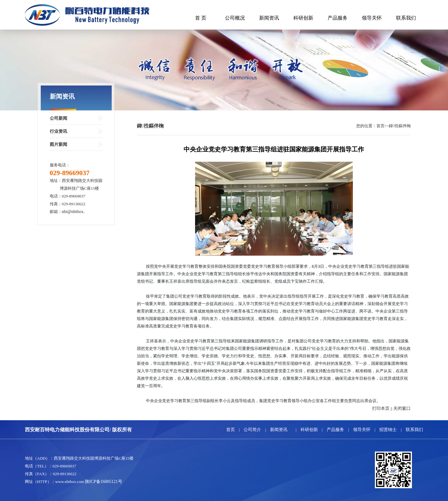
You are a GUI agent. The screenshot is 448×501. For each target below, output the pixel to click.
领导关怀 (372, 18)
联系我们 (406, 18)
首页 (231, 430)
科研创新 (303, 18)
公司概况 (235, 18)
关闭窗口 (402, 408)
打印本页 (381, 408)
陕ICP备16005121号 (104, 482)
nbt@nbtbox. (73, 212)
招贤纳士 (388, 430)
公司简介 (252, 430)
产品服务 (338, 18)
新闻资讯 (269, 18)
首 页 (201, 18)
